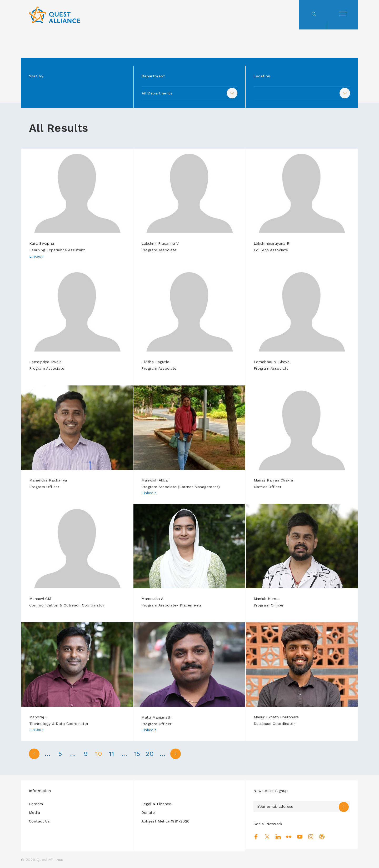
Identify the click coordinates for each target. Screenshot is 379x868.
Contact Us (39, 821)
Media (34, 812)
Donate (148, 812)
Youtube (300, 837)
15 (140, 754)
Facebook (256, 837)
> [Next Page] (179, 754)
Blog (322, 837)
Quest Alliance (50, 860)
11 (113, 754)
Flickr (289, 837)
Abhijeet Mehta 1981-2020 (166, 821)
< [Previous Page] (34, 754)
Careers (36, 804)
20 (153, 754)
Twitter (267, 837)
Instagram (311, 837)
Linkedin (37, 256)
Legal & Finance (156, 804)
